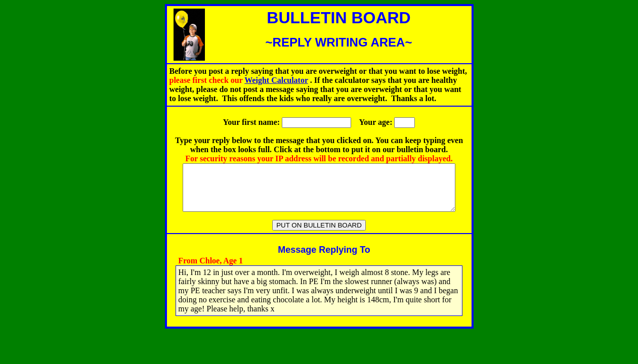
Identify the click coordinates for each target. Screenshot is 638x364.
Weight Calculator (276, 80)
